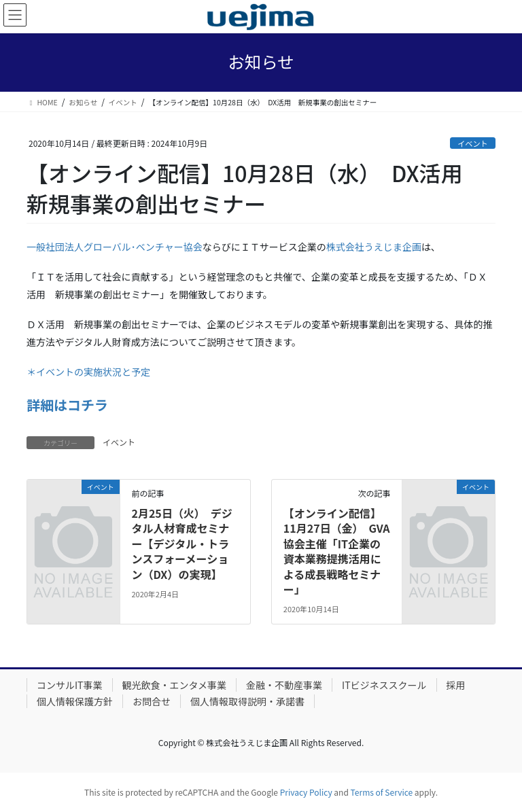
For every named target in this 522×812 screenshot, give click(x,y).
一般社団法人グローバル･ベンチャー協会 (115, 247)
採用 (456, 685)
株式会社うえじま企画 (374, 247)
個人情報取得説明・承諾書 (247, 701)
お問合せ (152, 701)
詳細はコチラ (67, 405)
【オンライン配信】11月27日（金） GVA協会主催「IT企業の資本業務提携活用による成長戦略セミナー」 (337, 551)
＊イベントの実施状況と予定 (88, 372)
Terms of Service (382, 792)
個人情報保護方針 (75, 701)
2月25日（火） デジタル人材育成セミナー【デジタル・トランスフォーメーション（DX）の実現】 (181, 544)
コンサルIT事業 (70, 685)
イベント (473, 143)
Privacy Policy (306, 792)
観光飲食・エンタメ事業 (175, 685)
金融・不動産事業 (284, 685)
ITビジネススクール (384, 685)
